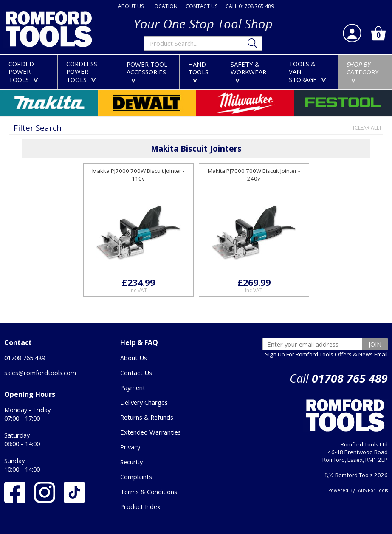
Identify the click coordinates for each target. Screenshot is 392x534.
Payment (133, 387)
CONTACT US (202, 6)
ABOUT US (131, 6)
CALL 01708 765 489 (250, 6)
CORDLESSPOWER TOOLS (83, 72)
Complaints (136, 477)
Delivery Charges (144, 402)
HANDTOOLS (198, 71)
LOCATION (165, 6)
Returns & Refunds (147, 417)
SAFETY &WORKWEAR (248, 71)
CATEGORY (363, 71)
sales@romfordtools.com (40, 373)
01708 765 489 (25, 358)
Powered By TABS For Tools (358, 490)
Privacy (130, 447)
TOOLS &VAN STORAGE (309, 72)
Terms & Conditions (149, 492)
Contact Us (136, 373)
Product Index (140, 506)
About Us (134, 358)
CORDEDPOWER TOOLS (25, 72)
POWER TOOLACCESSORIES (147, 71)
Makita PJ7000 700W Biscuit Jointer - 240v (254, 175)
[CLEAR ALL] (367, 128)
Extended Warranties (151, 432)
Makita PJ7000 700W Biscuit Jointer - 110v (138, 175)
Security (131, 462)
